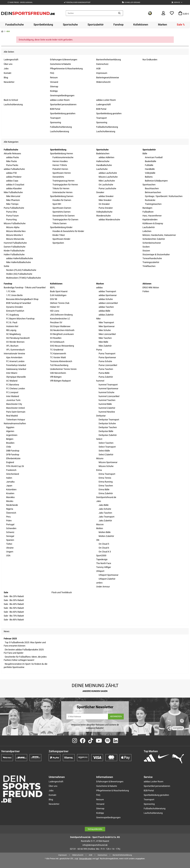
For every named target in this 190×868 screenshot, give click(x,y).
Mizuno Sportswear (108, 462)
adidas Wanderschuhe (109, 220)
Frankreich (11, 470)
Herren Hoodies (60, 161)
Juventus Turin (13, 400)
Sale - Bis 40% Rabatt (14, 604)
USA (8, 556)
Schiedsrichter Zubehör (154, 239)
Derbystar (101, 416)
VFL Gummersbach (15, 350)
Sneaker (100, 192)
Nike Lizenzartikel (107, 334)
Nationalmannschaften (15, 423)
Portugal (10, 524)
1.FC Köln (11, 291)
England (10, 462)
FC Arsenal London (15, 361)
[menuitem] (15, 25)
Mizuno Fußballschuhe (15, 223)
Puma (99, 350)
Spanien (10, 540)
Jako (99, 501)
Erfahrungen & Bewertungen (64, 60)
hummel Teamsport (108, 385)
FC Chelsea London (16, 388)
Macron (100, 524)
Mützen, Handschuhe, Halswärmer (159, 235)
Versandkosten (85, 859)
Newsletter (9, 82)
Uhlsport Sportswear (109, 575)
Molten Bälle (105, 532)
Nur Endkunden (150, 60)
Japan (9, 486)
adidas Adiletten (106, 157)
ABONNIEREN (116, 716)
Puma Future (12, 216)
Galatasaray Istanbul (16, 369)
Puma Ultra (12, 212)
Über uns (8, 64)
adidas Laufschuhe (108, 173)
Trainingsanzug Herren (63, 181)
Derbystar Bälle (106, 431)
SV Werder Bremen (15, 342)
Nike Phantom (13, 200)
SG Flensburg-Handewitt (18, 338)
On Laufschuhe (106, 185)
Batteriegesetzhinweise (108, 78)
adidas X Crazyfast (15, 185)
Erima (99, 470)
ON (98, 540)
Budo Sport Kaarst (59, 291)
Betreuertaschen (153, 192)
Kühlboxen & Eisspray (153, 223)
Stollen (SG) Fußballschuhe (19, 274)
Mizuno (100, 458)
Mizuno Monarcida (15, 239)
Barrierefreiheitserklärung (109, 60)
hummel (100, 381)
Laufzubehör (149, 227)
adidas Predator (14, 177)
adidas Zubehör (106, 315)
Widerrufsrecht (103, 82)
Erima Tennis (105, 478)
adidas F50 (11, 173)
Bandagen (147, 208)
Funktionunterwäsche (63, 157)
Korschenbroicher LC (60, 319)
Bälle (145, 153)
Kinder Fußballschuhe (14, 251)
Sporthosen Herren (62, 173)
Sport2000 (101, 556)
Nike (98, 319)
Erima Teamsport (107, 474)
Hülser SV (55, 307)
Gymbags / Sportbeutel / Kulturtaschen (164, 196)
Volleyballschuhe (104, 212)
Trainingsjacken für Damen (65, 220)
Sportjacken (58, 243)
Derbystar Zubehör (108, 435)
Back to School (11, 100)
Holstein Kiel (12, 326)
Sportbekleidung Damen (62, 196)
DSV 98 (54, 299)
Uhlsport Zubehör (107, 579)
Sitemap (54, 86)
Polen (9, 521)
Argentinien (12, 435)
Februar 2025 (10, 639)
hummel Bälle (105, 404)
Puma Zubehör (106, 377)
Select (99, 439)
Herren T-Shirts (60, 165)
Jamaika (10, 482)
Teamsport (55, 118)
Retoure (54, 78)
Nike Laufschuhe (107, 181)
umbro (99, 583)
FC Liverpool (12, 392)
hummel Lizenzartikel (109, 396)
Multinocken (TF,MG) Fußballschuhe (24, 278)
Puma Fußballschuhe (14, 208)
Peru (8, 517)
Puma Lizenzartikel (108, 365)
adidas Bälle (104, 311)
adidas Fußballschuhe (14, 169)
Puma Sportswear (107, 357)
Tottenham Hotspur (16, 420)
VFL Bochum (12, 346)
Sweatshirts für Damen (64, 216)
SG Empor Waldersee (60, 326)
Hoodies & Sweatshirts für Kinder (68, 231)
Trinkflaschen (149, 266)
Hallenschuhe (103, 161)
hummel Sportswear (108, 388)
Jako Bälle (104, 505)
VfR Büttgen (56, 377)
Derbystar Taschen (108, 427)
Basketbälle (151, 161)
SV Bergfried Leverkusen (62, 334)
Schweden (11, 528)
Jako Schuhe (105, 509)
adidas (99, 287)
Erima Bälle (104, 489)
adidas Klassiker (14, 188)
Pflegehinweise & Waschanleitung (66, 69)
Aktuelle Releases (12, 153)
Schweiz (10, 532)
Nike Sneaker (105, 200)
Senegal (10, 536)
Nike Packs (12, 161)
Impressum (102, 73)
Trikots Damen (59, 223)
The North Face (104, 563)
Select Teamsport (107, 447)
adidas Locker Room (60, 100)
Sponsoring (55, 122)
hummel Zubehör (107, 408)
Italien (9, 478)
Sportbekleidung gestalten (63, 113)
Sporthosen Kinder (61, 239)
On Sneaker (104, 204)
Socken (146, 247)
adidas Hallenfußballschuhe (20, 258)
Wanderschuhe (103, 216)
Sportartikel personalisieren (63, 104)
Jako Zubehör (105, 521)
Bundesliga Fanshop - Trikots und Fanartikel (25, 287)
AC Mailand (12, 381)
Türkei (9, 544)
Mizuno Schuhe (106, 466)
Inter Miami (12, 373)
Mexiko (10, 501)
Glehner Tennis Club (60, 303)
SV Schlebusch (57, 342)
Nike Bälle (103, 342)
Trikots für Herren (61, 188)
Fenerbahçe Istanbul (16, 365)
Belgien (10, 439)
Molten (100, 528)
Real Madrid (12, 416)
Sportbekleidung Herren (61, 153)
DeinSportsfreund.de (106, 497)
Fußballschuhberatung (61, 127)
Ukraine (10, 548)
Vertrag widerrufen (95, 829)
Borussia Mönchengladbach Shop (22, 299)
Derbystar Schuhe (107, 423)
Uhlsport (100, 571)
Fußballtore (148, 212)
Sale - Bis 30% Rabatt (14, 600)
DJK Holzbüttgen (58, 295)
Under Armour (103, 587)
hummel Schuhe (107, 392)
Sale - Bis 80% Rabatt (14, 620)
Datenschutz (102, 64)
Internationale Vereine (14, 354)
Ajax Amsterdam (14, 357)
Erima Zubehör (106, 493)
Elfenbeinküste (13, 458)
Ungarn (10, 552)
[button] (177, 2)
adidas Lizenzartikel (108, 303)
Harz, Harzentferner (152, 216)
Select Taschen (106, 443)
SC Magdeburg (13, 334)
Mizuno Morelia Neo (16, 231)
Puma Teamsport (107, 354)
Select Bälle (104, 451)
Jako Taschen (105, 513)
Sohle (6, 266)
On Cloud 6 (104, 548)
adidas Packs (13, 157)
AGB (98, 69)
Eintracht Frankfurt (15, 311)
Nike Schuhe (105, 330)
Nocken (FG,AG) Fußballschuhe (21, 270)
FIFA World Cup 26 (15, 466)
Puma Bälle (104, 373)
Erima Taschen (106, 486)
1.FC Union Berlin (14, 295)
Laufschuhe (102, 169)
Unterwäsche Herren (62, 192)
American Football (154, 157)
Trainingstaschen (153, 204)
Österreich (11, 513)
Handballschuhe (104, 165)
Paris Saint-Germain (16, 412)
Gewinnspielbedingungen (62, 95)
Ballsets (149, 177)
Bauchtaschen (152, 188)
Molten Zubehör (106, 536)
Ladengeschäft (11, 60)
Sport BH (57, 204)
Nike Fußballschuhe (13, 192)
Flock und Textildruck (61, 592)
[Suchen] (91, 13)
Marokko (10, 497)
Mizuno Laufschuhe (108, 177)
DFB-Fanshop (13, 455)
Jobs (6, 69)
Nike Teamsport (106, 322)
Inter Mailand (13, 396)
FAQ (52, 73)
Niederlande (12, 505)
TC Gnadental (57, 350)
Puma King (11, 220)
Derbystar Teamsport (109, 420)
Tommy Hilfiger (104, 567)
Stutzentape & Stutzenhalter (156, 254)
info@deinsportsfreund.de (95, 845)
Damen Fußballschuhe (15, 247)
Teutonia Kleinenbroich (61, 361)
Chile (9, 447)
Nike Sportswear (107, 326)
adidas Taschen (106, 307)
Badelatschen (103, 153)
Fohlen (146, 291)
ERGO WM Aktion (151, 287)
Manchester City (14, 404)
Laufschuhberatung (13, 104)
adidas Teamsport (107, 291)
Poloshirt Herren (60, 169)
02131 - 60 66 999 (78, 849)
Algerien (10, 431)
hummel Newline (107, 412)
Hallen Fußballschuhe (14, 254)
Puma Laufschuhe (107, 188)
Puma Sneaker (106, 208)
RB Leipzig (11, 330)
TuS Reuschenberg (59, 365)
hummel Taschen (107, 400)
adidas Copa (12, 181)
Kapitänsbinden (150, 220)
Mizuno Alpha (13, 227)
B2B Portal (55, 109)
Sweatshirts (58, 177)
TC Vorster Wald (58, 357)
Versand (54, 82)
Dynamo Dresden (15, 307)
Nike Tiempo (12, 204)
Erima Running (106, 482)
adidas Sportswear (108, 295)
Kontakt (8, 73)
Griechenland (13, 474)
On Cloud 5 (104, 544)
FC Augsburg (12, 315)
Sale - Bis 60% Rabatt (14, 612)
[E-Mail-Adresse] (87, 717)
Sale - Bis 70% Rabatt (14, 616)
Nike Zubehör (105, 346)
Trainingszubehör (151, 262)
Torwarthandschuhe (152, 258)
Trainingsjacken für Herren (65, 185)
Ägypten (10, 427)
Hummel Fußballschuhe (15, 243)
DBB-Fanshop (13, 451)
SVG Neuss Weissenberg (62, 346)
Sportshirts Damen (61, 212)
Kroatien (10, 493)
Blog (6, 78)
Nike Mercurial (13, 196)
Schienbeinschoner (152, 243)
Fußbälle (149, 165)
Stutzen (146, 251)
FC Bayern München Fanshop (20, 319)
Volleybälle (150, 173)
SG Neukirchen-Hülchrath (62, 330)
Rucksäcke (150, 200)
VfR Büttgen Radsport (60, 381)
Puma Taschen (106, 369)
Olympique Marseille (16, 377)
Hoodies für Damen (62, 200)
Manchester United (15, 408)
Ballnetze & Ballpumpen (156, 181)
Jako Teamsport (107, 517)
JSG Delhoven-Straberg (61, 315)
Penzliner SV (56, 322)
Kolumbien (11, 489)
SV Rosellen (56, 338)
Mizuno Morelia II (14, 235)
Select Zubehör (106, 455)
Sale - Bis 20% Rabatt (14, 596)
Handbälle (150, 169)
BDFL (53, 287)
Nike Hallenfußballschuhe (19, 262)
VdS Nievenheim (58, 373)
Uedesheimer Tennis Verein (63, 369)
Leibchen (147, 231)
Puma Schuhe (105, 361)
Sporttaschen (149, 185)
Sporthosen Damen (62, 208)
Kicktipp (54, 91)
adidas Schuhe (106, 299)
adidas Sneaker (106, 196)
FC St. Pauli (12, 322)
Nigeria (10, 509)
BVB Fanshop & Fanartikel (19, 303)
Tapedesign (102, 559)
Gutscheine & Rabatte (60, 64)
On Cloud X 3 (105, 552)
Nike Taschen (105, 338)
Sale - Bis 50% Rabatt (14, 608)
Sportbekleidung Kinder (61, 227)
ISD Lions (55, 311)
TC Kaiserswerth (58, 354)
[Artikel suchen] (119, 13)
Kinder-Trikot (59, 235)
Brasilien (10, 443)
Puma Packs (12, 165)
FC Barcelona (13, 385)
